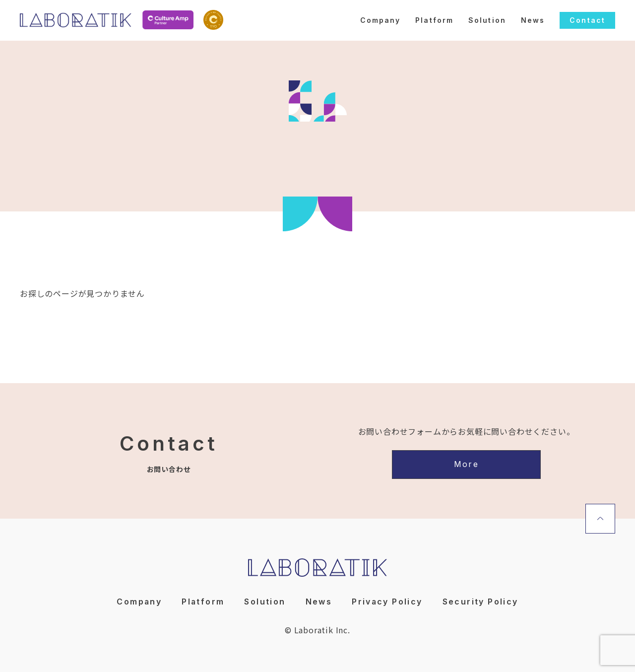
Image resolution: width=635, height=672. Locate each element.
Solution (487, 20)
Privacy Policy (388, 601)
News (533, 20)
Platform (434, 20)
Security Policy (481, 601)
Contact (587, 20)
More (467, 464)
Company (381, 20)
